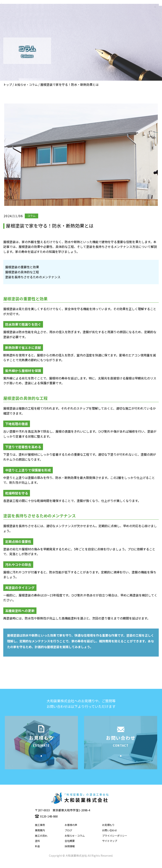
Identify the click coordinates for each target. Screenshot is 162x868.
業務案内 (40, 836)
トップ (8, 85)
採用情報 (70, 852)
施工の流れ (41, 841)
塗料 (37, 847)
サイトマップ (110, 847)
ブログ (68, 836)
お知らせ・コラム (26, 85)
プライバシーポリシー (115, 841)
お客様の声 (71, 831)
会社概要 (70, 847)
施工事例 (40, 831)
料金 (37, 852)
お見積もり (108, 831)
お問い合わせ (110, 836)
